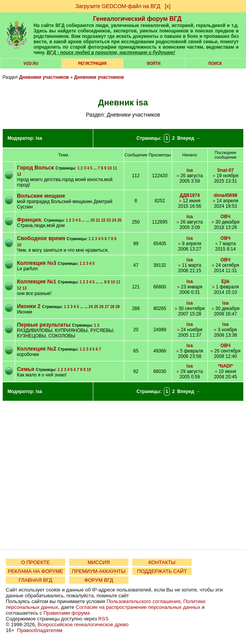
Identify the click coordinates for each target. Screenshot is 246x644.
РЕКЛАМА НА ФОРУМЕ (35, 571)
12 (19, 174)
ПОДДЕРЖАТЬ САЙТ (162, 571)
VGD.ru (31, 64)
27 (107, 307)
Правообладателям (40, 630)
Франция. (30, 220)
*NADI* (225, 366)
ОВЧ (226, 217)
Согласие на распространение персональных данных (138, 607)
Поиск (215, 64)
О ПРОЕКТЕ (35, 562)
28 (112, 307)
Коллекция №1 (37, 281)
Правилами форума (67, 613)
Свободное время (41, 238)
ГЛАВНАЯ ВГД (36, 580)
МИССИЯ (99, 562)
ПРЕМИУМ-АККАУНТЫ (99, 571)
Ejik (225, 281)
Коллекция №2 (37, 349)
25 (119, 220)
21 (98, 220)
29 (117, 307)
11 (115, 168)
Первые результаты (44, 325)
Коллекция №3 (37, 263)
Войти (154, 64)
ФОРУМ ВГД (99, 580)
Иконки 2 (29, 306)
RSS (104, 619)
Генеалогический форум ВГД (137, 19)
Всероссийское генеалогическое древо (83, 625)
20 (93, 220)
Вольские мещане (41, 196)
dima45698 (225, 195)
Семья (26, 369)
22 (103, 220)
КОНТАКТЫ (162, 562)
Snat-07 (225, 170)
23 (109, 220)
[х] (168, 6)
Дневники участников (44, 77)
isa (39, 138)
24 (114, 220)
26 (102, 307)
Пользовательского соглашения (143, 601)
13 (24, 288)
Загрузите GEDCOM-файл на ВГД (118, 6)
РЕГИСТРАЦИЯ (92, 64)
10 (110, 168)
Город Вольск (35, 168)
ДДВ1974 (190, 195)
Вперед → (189, 138)
